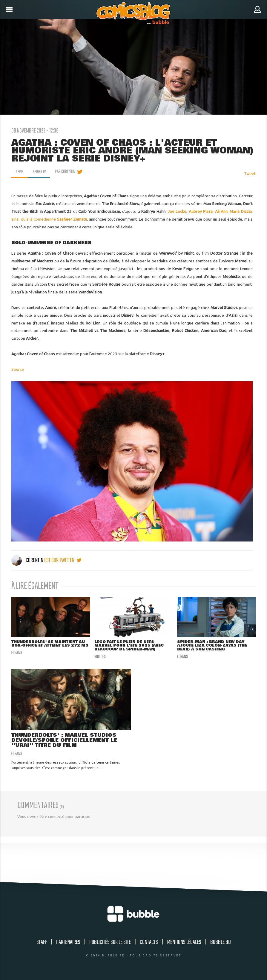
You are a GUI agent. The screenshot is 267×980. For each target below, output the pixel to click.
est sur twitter (63, 560)
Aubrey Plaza (201, 211)
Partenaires (68, 943)
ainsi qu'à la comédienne (49, 219)
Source (18, 369)
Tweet (250, 173)
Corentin (28, 560)
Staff (42, 943)
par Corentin (67, 172)
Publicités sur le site (110, 943)
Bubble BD (221, 943)
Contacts (149, 943)
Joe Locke (177, 211)
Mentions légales (184, 943)
